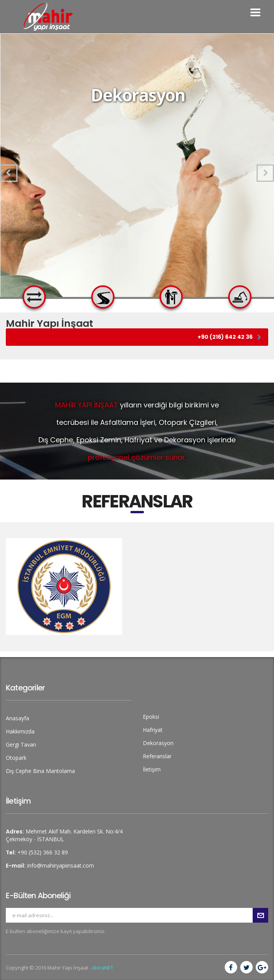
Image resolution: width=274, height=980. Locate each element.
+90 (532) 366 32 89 (43, 852)
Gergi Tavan (21, 744)
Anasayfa (17, 718)
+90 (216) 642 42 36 (229, 337)
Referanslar (157, 756)
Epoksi (151, 717)
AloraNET (103, 968)
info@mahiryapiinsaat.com (61, 865)
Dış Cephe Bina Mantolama (40, 771)
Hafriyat (153, 730)
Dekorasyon (158, 743)
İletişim (152, 769)
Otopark (16, 758)
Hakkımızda (20, 731)
